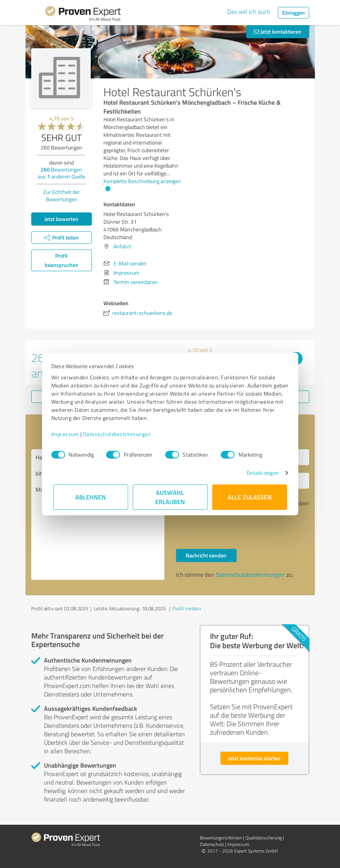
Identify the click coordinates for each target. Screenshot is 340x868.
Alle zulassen (250, 497)
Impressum (67, 434)
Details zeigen (261, 473)
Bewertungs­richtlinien (221, 838)
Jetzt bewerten (61, 219)
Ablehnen (90, 497)
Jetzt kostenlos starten (254, 758)
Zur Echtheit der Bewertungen (62, 195)
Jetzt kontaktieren (278, 31)
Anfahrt (122, 246)
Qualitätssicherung (264, 838)
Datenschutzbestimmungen (119, 434)
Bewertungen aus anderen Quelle (62, 173)
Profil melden (187, 608)
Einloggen (293, 13)
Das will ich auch (249, 12)
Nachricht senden (206, 555)
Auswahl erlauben (170, 497)
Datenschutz (212, 844)
